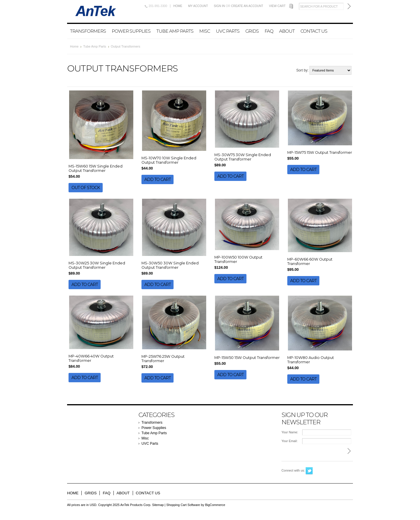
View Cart (277, 6)
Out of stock (86, 188)
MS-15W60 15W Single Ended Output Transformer (96, 168)
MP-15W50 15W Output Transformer (247, 358)
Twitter (309, 471)
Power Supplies (131, 31)
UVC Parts (228, 31)
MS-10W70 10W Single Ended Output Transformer (169, 160)
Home (178, 6)
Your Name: (290, 432)
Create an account (247, 6)
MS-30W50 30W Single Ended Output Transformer (170, 265)
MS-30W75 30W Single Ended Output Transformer (243, 157)
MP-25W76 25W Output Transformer (163, 359)
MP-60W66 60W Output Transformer (310, 261)
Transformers (88, 31)
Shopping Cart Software (183, 505)
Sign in (219, 6)
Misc (205, 31)
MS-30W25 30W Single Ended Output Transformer (97, 265)
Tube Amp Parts (175, 31)
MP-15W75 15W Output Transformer (320, 152)
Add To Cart (157, 179)
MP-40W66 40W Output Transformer (91, 358)
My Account (198, 6)
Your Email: (289, 441)
